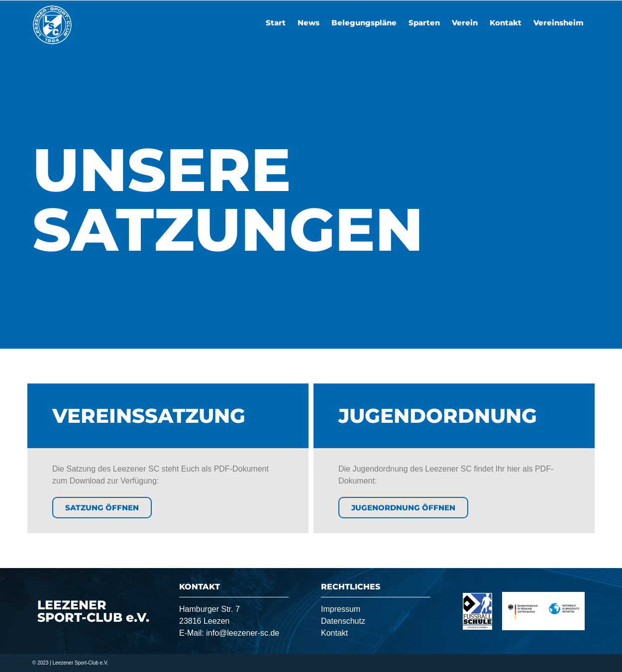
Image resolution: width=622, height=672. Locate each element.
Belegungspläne (364, 23)
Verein (465, 23)
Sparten (424, 23)
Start (276, 23)
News (309, 23)
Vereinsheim (559, 23)
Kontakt (506, 23)
